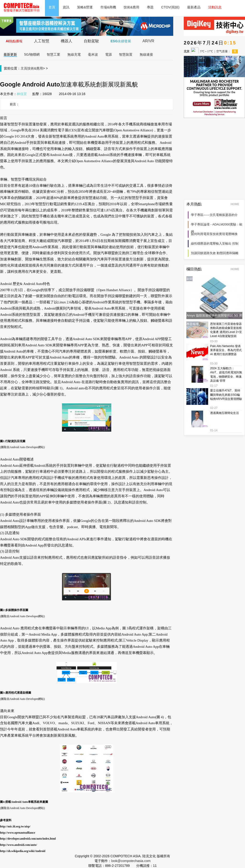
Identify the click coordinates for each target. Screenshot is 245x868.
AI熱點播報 (14, 41)
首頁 (52, 7)
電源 (109, 54)
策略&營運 (85, 7)
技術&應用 (131, 7)
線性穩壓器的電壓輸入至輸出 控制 (215, 244)
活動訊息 (215, 7)
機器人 (67, 41)
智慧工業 (54, 54)
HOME (237, 204)
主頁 (24, 68)
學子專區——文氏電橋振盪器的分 (214, 215)
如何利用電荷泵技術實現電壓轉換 (214, 234)
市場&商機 (108, 7)
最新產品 (194, 7)
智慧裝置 (126, 54)
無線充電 (74, 54)
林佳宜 (22, 94)
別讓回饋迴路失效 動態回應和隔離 (215, 253)
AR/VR (148, 41)
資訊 (66, 7)
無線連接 (146, 54)
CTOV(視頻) (170, 7)
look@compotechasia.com (131, 861)
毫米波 (93, 54)
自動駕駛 (91, 41)
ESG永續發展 (121, 41)
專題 (150, 7)
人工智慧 (42, 41)
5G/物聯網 (32, 54)
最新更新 (10, 54)
